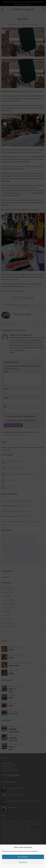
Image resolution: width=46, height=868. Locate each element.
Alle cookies (23, 857)
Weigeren (23, 862)
